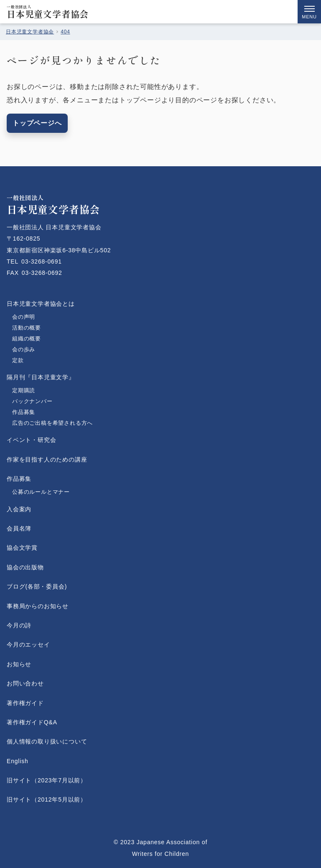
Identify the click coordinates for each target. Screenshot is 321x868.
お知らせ (19, 664)
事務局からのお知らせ (38, 606)
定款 (27, 360)
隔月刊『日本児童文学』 (41, 377)
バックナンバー (32, 401)
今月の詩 (19, 625)
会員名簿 (19, 528)
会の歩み (24, 349)
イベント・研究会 (31, 440)
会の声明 (24, 317)
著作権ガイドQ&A (32, 722)
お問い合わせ (25, 683)
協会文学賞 (22, 548)
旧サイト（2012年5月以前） (47, 799)
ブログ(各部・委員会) (37, 586)
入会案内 (19, 509)
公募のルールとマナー (41, 492)
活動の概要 (27, 328)
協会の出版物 (25, 567)
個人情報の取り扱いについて (47, 741)
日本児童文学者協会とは (41, 304)
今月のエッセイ (28, 645)
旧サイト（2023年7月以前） (47, 780)
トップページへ (37, 123)
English (18, 761)
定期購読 (24, 390)
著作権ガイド (25, 703)
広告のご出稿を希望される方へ (52, 423)
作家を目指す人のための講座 (47, 459)
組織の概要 (27, 339)
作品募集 (24, 412)
